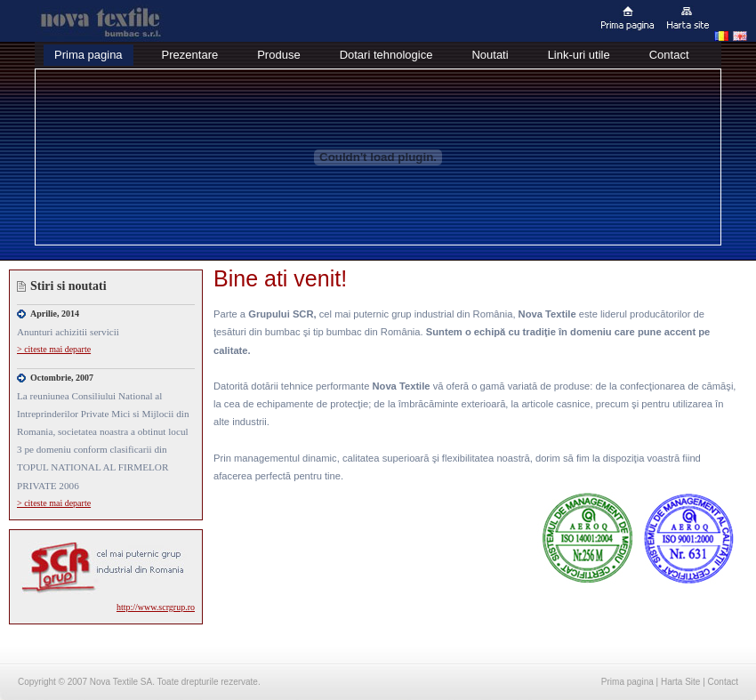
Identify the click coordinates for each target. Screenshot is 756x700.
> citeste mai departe (54, 349)
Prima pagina (88, 55)
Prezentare (190, 55)
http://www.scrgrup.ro (156, 607)
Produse (278, 55)
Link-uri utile (579, 55)
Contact (669, 55)
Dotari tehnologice (386, 55)
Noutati (490, 55)
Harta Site (680, 682)
